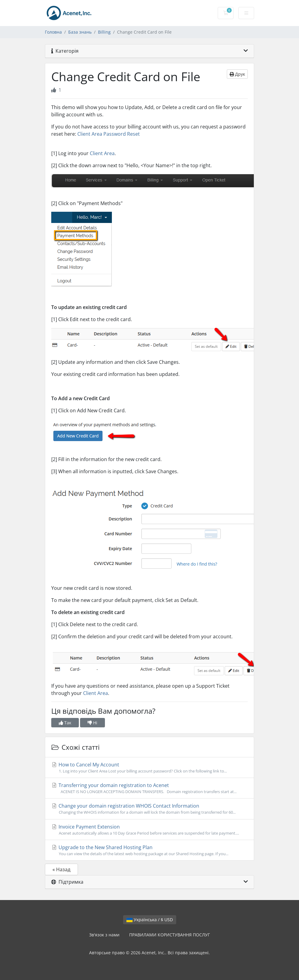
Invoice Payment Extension (149, 830)
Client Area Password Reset (109, 134)
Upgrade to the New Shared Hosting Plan (149, 850)
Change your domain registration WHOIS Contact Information (149, 809)
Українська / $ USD (150, 920)
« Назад (61, 869)
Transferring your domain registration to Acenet (149, 788)
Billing (104, 32)
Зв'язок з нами (104, 935)
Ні (92, 723)
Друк (237, 74)
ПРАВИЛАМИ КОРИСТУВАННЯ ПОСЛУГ (170, 935)
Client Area (102, 153)
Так (65, 723)
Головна (53, 32)
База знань (80, 32)
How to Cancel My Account (149, 768)
